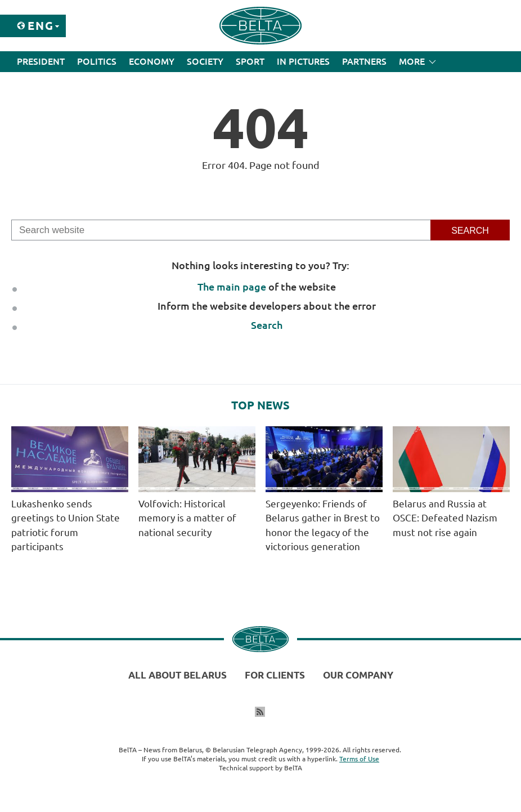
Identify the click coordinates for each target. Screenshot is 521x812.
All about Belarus (178, 675)
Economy (152, 61)
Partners (364, 61)
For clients (275, 675)
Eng (41, 26)
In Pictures (303, 61)
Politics (97, 61)
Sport (250, 61)
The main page (232, 287)
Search (267, 325)
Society (205, 61)
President (41, 61)
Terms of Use (359, 759)
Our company (358, 675)
